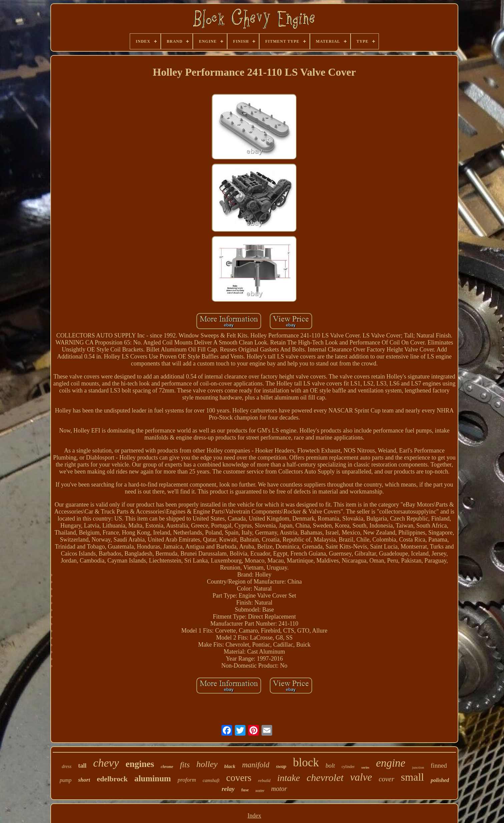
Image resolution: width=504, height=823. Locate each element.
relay (228, 789)
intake (289, 778)
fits (185, 765)
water (260, 791)
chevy (106, 763)
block (306, 762)
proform (187, 780)
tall (82, 766)
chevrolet (325, 777)
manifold (256, 765)
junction (418, 767)
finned (439, 765)
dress (67, 766)
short (84, 780)
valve (361, 777)
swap (281, 766)
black (230, 766)
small (412, 777)
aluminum (153, 778)
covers (239, 778)
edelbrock (112, 779)
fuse (245, 790)
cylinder (348, 767)
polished (440, 780)
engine (391, 763)
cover (386, 779)
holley (207, 764)
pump (66, 780)
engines (140, 764)
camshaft (211, 780)
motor (279, 789)
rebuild (264, 780)
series (365, 767)
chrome (167, 767)
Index (254, 816)
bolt (330, 766)
